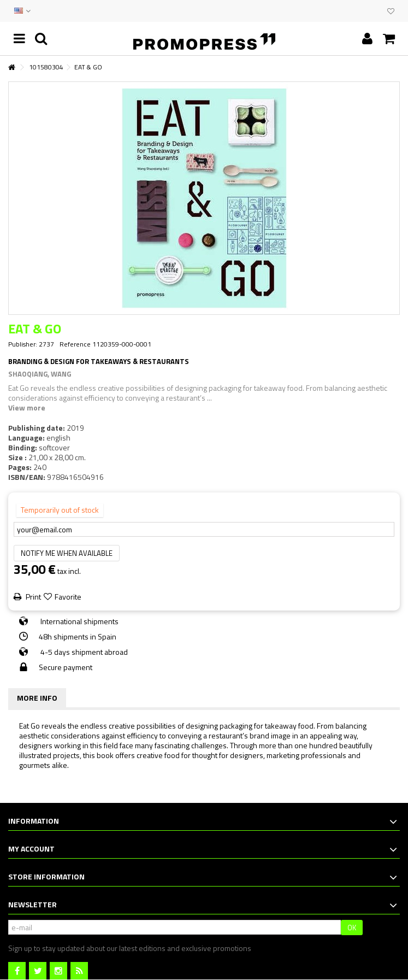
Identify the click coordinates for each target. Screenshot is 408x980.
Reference (75, 344)
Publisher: (23, 344)
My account (31, 849)
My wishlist (391, 11)
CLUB (376, 11)
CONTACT (354, 11)
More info (37, 698)
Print (32, 597)
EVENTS (365, 11)
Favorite (68, 597)
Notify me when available (67, 553)
